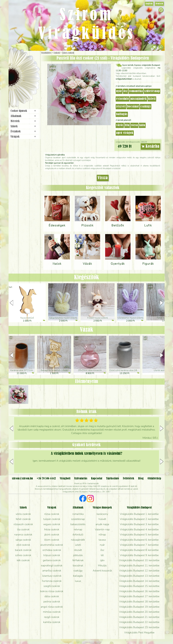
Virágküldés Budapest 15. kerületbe (139, 586)
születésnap (152, 91)
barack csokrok (23, 550)
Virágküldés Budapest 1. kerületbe (139, 514)
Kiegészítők (86, 278)
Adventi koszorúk (102, 571)
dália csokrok (52, 596)
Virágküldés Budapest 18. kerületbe (139, 602)
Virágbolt (23, 92)
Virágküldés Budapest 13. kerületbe (139, 576)
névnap (78, 529)
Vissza (103, 178)
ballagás (122, 114)
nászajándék (139, 99)
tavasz (102, 540)
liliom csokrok (52, 540)
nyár (119, 91)
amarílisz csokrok (52, 571)
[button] (162, 303)
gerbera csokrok (52, 560)
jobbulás (78, 555)
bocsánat (133, 107)
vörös (120, 125)
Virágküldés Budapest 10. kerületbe (139, 560)
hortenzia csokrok (52, 581)
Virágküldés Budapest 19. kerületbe (139, 607)
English (149, 4)
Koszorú (27, 85)
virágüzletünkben (124, 79)
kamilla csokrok (52, 622)
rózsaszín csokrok (23, 524)
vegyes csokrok (52, 524)
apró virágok (125, 133)
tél (102, 555)
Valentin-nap (102, 529)
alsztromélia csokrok (52, 545)
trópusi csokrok (52, 555)
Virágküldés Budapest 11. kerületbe (139, 565)
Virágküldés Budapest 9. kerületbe (139, 555)
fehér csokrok (23, 519)
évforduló (123, 99)
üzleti (152, 99)
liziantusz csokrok (52, 576)
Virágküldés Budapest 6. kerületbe (139, 540)
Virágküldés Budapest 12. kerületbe (139, 571)
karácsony (102, 514)
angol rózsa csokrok (52, 607)
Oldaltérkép (154, 479)
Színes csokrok (68, 53)
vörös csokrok (23, 514)
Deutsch (159, 4)
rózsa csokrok (52, 514)
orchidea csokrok (52, 550)
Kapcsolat (97, 479)
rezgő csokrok (52, 617)
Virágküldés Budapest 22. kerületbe (139, 622)
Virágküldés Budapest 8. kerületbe (139, 550)
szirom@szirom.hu (22, 479)
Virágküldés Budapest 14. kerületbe (139, 581)
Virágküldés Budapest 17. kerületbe (139, 596)
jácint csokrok (52, 535)
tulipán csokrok (52, 519)
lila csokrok (23, 529)
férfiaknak (78, 560)
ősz (126, 91)
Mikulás (102, 565)
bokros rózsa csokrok (52, 591)
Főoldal (15, 57)
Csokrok (57, 53)
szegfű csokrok (52, 586)
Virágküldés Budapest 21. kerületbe (139, 617)
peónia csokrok (52, 602)
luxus (78, 581)
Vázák (86, 330)
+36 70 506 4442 (46, 479)
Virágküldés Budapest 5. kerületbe (139, 535)
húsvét (102, 519)
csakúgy (146, 107)
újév (102, 560)
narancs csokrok (23, 535)
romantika (136, 91)
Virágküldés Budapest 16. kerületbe (139, 591)
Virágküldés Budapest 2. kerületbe (139, 519)
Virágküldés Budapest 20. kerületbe (139, 612)
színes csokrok (23, 555)
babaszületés (78, 524)
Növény (29, 71)
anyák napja (102, 524)
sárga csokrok (23, 540)
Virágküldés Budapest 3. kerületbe (139, 524)
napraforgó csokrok (52, 565)
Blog (141, 479)
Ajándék (21, 59)
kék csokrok (23, 560)
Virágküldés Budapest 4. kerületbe (139, 529)
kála (142, 125)
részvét (121, 107)
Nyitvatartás (81, 479)
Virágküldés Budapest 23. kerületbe (139, 627)
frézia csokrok (52, 529)
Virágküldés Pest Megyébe (139, 632)
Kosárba (150, 147)
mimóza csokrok (52, 612)
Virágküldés (46, 53)
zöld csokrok (23, 545)
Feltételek (128, 479)
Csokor (26, 65)
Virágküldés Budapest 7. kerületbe (139, 545)
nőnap (102, 535)
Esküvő (30, 78)
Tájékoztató (113, 479)
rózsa (134, 125)
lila (127, 125)
